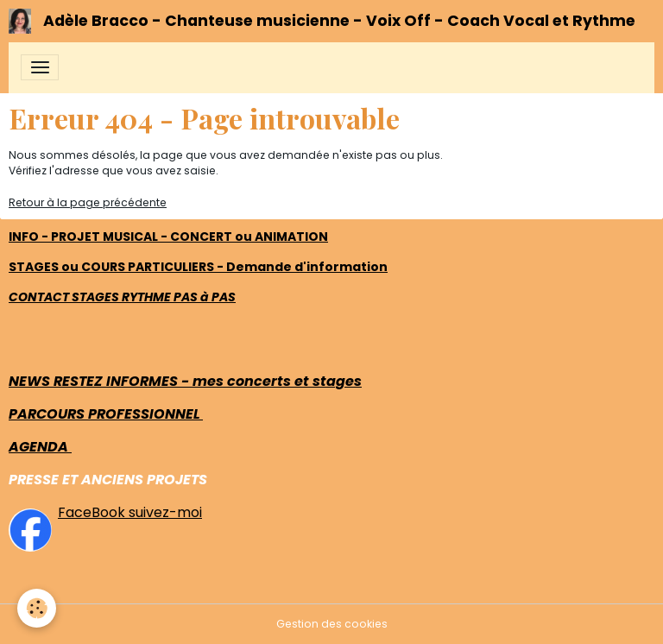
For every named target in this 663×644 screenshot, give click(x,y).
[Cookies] (37, 608)
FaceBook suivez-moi (130, 512)
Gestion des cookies (332, 624)
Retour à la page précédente (88, 202)
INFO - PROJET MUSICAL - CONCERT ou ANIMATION (168, 237)
